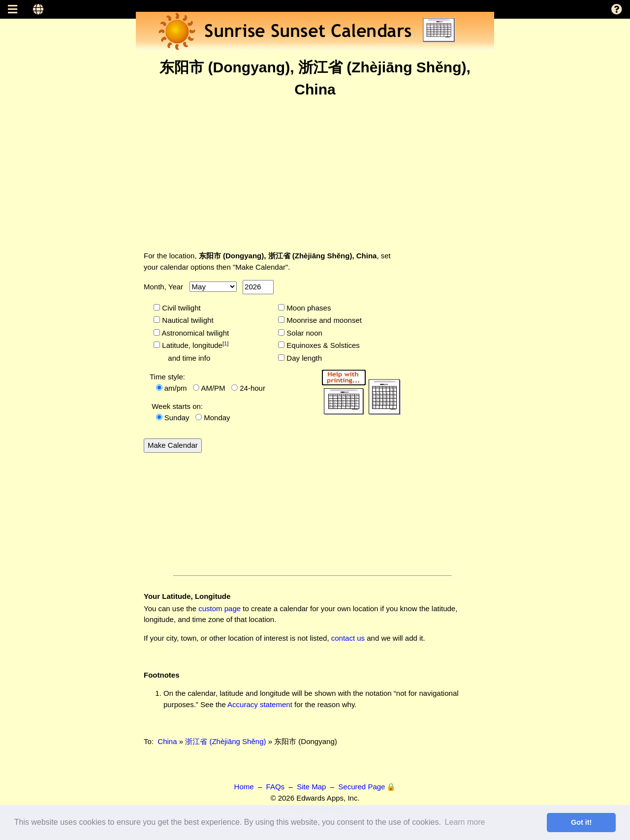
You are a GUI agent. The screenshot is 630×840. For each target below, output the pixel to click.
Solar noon (303, 333)
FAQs (276, 787)
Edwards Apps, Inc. (328, 798)
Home (244, 787)
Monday (217, 418)
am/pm (176, 388)
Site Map (311, 787)
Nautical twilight (187, 320)
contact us (348, 638)
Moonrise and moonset (323, 320)
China (167, 741)
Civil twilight (180, 308)
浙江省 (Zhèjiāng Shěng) (225, 741)
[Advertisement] (315, 174)
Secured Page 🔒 (367, 787)
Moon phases (308, 308)
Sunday (177, 418)
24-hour (252, 388)
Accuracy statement (260, 704)
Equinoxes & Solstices (322, 345)
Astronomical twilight (194, 333)
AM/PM (213, 388)
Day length (303, 358)
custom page (220, 608)
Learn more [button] (465, 822)
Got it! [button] (581, 822)
